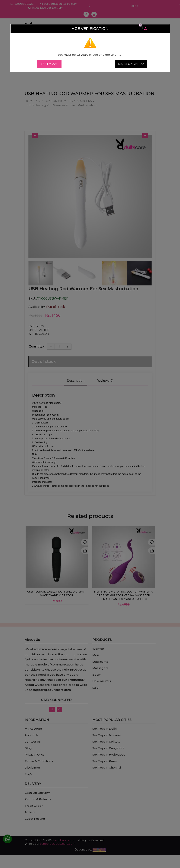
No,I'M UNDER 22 (131, 64)
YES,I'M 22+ (49, 64)
